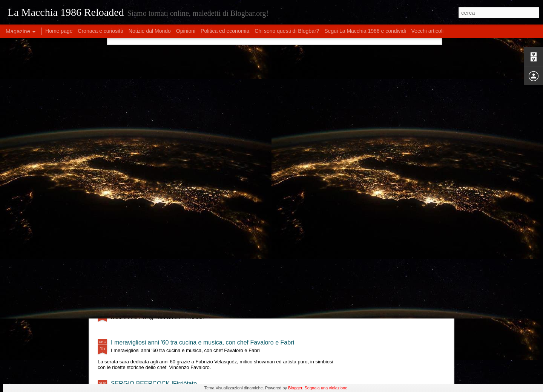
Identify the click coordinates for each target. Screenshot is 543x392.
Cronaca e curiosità (100, 31)
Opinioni (186, 31)
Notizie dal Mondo (150, 31)
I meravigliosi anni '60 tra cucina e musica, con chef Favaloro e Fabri (202, 342)
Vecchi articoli (428, 31)
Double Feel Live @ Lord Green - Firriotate (168, 310)
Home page (59, 31)
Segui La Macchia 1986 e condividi (365, 31)
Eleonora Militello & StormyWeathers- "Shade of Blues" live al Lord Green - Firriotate (224, 277)
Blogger (295, 388)
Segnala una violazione (326, 388)
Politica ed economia (225, 31)
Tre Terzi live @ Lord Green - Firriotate (162, 244)
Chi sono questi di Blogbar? (287, 31)
